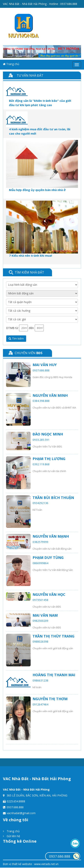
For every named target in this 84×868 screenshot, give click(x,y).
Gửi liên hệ (11, 836)
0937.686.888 (69, 4)
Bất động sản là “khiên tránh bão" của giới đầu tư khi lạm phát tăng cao (40, 103)
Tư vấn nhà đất (30, 75)
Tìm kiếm (16, 338)
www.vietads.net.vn (46, 864)
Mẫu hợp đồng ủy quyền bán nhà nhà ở (37, 190)
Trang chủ (11, 64)
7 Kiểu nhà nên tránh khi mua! (31, 255)
